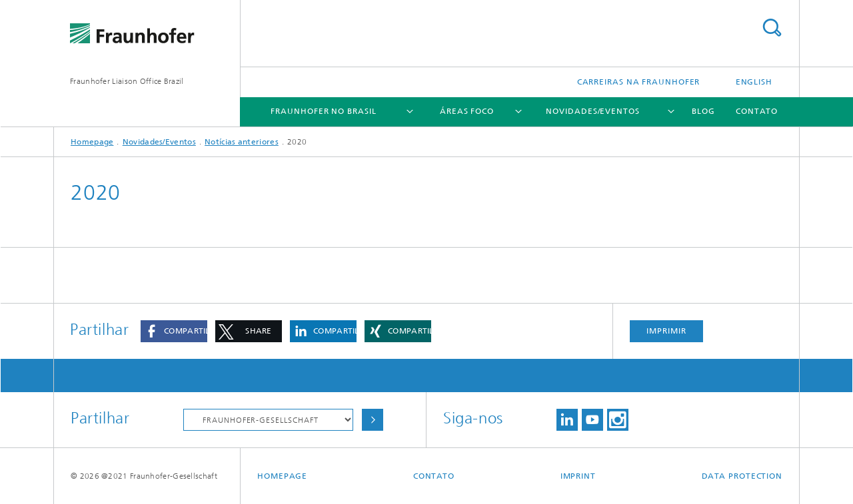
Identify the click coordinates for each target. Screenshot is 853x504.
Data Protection (742, 476)
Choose (373, 420)
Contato (756, 111)
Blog (703, 111)
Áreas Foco (467, 111)
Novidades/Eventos (592, 111)
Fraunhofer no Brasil (323, 111)
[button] (174, 331)
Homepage (92, 142)
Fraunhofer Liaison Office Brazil (127, 81)
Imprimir (666, 331)
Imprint (578, 476)
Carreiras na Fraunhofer (639, 82)
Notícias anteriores (242, 142)
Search (772, 28)
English (754, 82)
